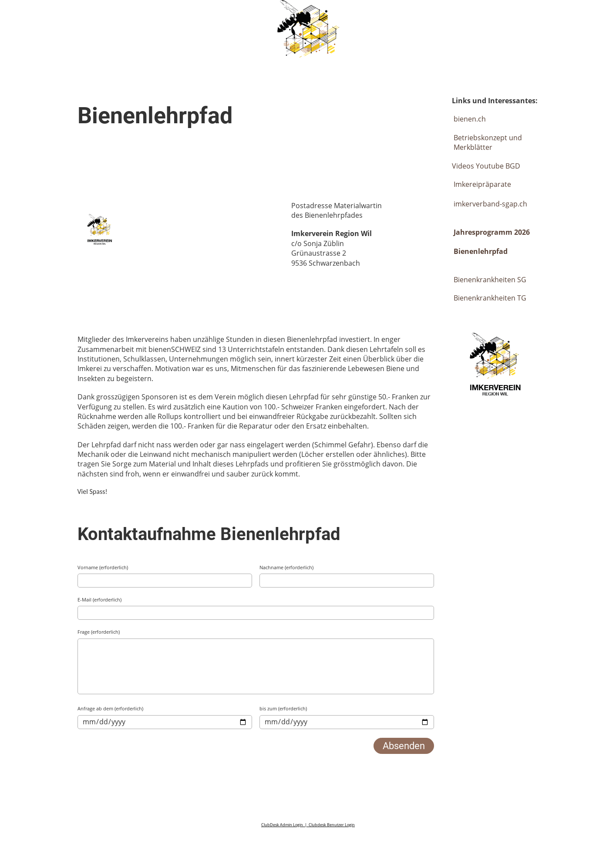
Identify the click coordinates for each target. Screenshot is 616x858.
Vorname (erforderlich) (103, 567)
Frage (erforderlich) (99, 632)
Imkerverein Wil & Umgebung (97, 17)
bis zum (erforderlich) (283, 708)
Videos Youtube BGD (486, 166)
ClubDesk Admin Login (282, 825)
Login (539, 16)
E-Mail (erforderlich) (99, 600)
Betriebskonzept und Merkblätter (488, 142)
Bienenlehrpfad (481, 251)
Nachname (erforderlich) (286, 567)
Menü (586, 16)
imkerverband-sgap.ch (490, 204)
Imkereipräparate (481, 184)
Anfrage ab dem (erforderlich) (110, 708)
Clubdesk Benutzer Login (332, 825)
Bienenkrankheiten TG (490, 298)
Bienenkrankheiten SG (490, 280)
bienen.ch (470, 119)
